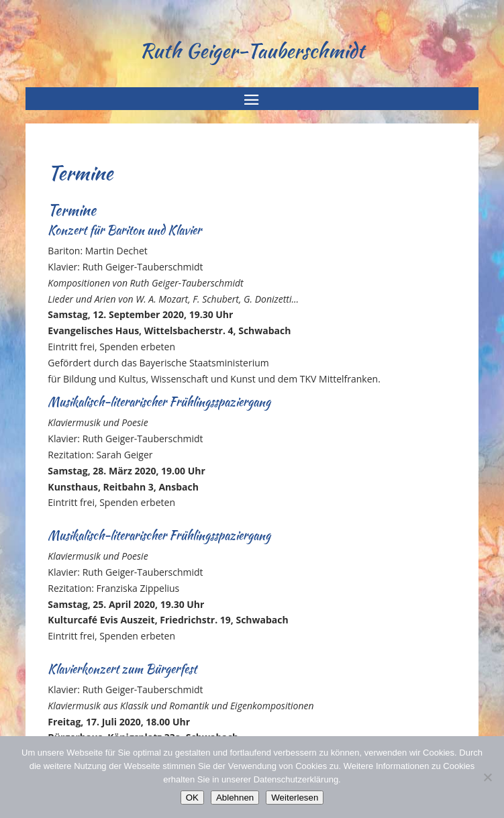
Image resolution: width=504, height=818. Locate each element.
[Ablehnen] (487, 777)
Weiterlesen (295, 798)
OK (192, 798)
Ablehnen (235, 798)
